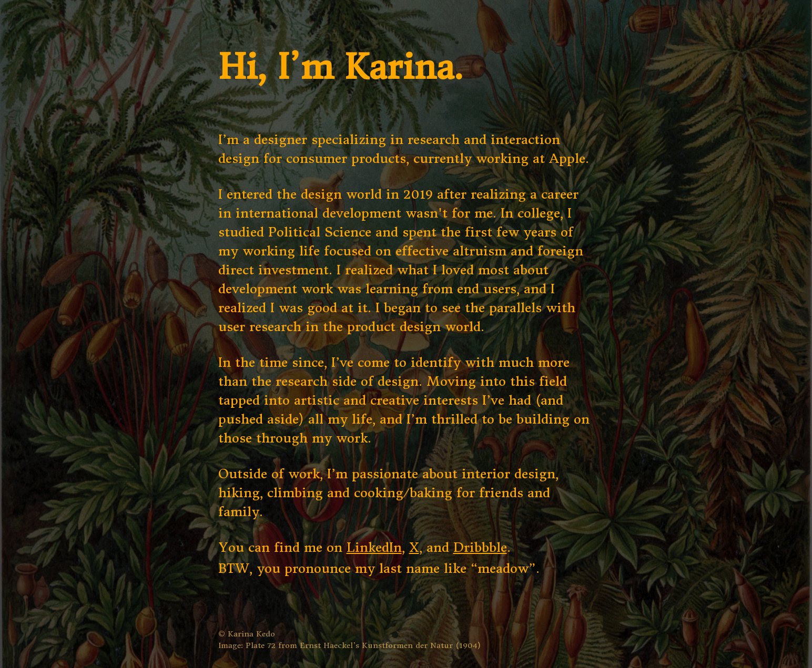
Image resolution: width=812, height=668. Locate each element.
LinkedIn (374, 548)
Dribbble (480, 548)
